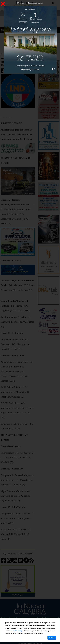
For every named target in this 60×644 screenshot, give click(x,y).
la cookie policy (17, 631)
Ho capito (52, 638)
